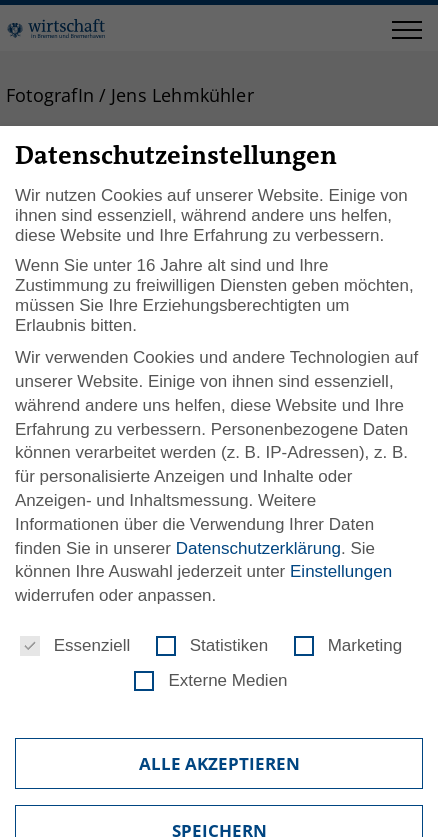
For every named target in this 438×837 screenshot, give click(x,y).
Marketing (348, 646)
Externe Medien (210, 681)
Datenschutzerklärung (258, 548)
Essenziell (75, 646)
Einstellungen (341, 571)
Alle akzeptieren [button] (219, 763)
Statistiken (212, 646)
